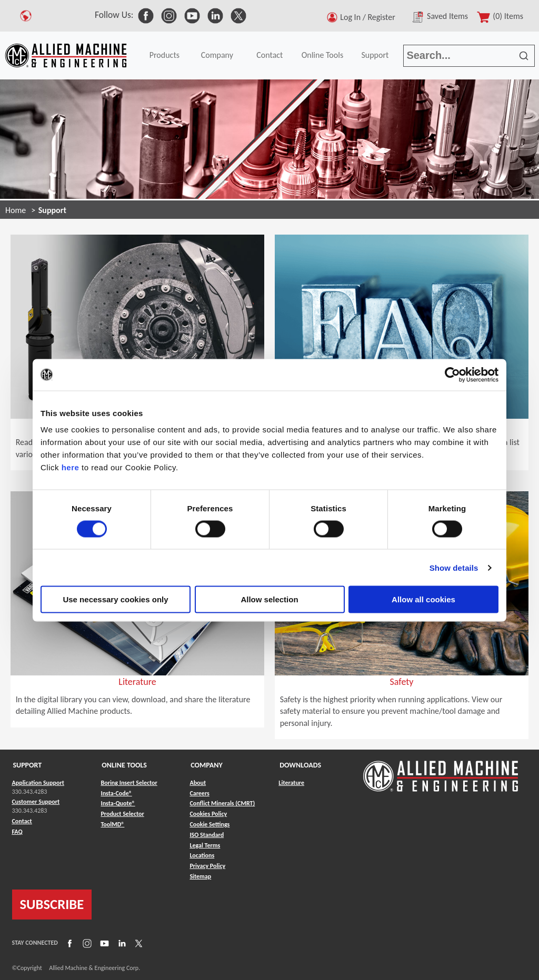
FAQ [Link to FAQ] (17, 832)
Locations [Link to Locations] (202, 855)
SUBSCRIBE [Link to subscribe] (52, 904)
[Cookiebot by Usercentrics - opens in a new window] (452, 375)
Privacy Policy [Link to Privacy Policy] (207, 866)
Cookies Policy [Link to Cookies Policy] (208, 814)
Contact (269, 55)
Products (164, 55)
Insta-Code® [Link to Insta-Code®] (116, 793)
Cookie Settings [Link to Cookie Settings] (209, 824)
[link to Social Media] (146, 15)
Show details (454, 567)
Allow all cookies (423, 599)
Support (375, 55)
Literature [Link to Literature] (291, 783)
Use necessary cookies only (115, 599)
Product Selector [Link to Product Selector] (122, 814)
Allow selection (269, 599)
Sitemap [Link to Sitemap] (200, 876)
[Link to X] (137, 943)
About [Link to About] (198, 783)
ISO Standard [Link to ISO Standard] (207, 835)
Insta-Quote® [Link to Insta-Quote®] (118, 803)
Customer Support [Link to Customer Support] (36, 802)
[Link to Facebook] (68, 943)
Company (217, 55)
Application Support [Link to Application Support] (38, 783)
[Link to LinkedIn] (121, 943)
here (71, 467)
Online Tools (323, 55)
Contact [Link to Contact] (22, 821)
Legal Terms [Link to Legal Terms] (205, 845)
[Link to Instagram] (86, 943)
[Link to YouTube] (103, 943)
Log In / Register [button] (370, 17)
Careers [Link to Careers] (199, 793)
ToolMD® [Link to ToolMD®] (112, 824)
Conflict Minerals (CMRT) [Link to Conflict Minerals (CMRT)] (222, 803)
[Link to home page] (66, 55)
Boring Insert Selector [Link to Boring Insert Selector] (129, 783)
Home (16, 210)
